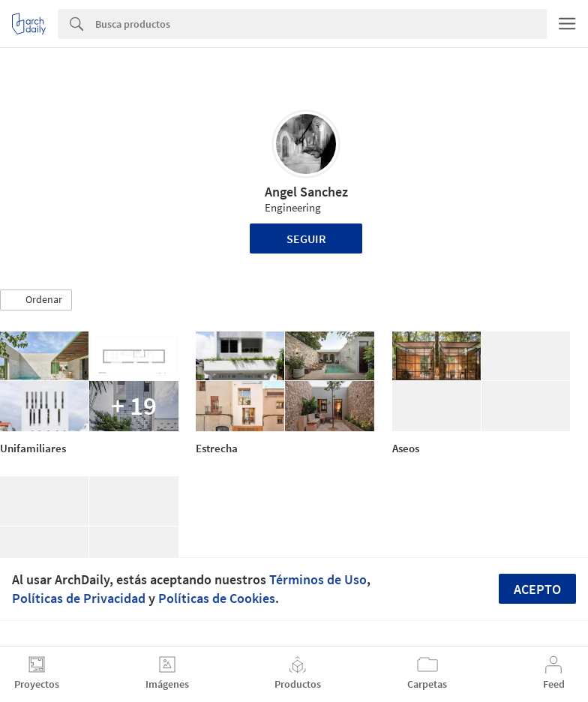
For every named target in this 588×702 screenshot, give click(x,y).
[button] (36, 300)
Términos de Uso (318, 579)
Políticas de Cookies (217, 598)
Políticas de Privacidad (79, 598)
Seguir (306, 238)
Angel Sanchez (306, 192)
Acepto (537, 589)
